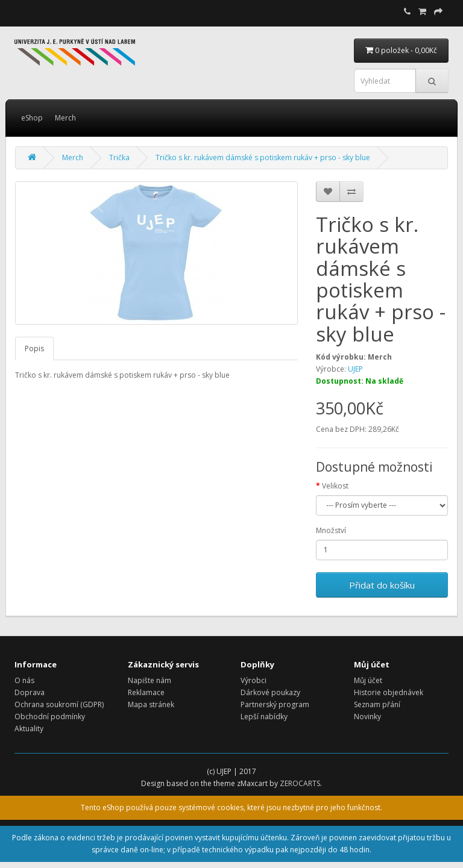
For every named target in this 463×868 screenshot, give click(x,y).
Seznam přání (377, 704)
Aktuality (29, 729)
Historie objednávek (389, 692)
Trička (119, 158)
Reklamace (146, 692)
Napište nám (150, 680)
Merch (65, 118)
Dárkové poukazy (270, 692)
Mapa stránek (151, 704)
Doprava (30, 692)
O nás (24, 680)
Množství (331, 530)
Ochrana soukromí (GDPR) (59, 704)
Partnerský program (275, 704)
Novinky (367, 717)
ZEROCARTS (300, 783)
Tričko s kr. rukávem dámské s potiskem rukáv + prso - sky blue (263, 158)
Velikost (335, 486)
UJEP (355, 369)
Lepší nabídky (264, 717)
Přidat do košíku (382, 585)
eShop (32, 118)
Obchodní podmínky (50, 717)
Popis (34, 348)
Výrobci (254, 680)
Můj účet (368, 680)
